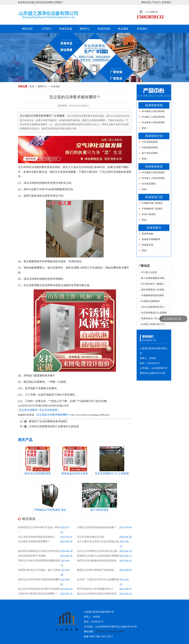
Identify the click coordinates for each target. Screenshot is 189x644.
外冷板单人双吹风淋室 (153, 122)
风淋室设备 (66, 29)
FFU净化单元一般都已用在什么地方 (159, 284)
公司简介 (47, 29)
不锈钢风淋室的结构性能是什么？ (158, 295)
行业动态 (55, 86)
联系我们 (167, 2)
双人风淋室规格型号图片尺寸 (155, 278)
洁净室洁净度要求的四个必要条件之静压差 (54, 426)
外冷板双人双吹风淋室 (153, 111)
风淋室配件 (154, 228)
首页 (32, 86)
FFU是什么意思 (148, 272)
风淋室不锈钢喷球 (151, 239)
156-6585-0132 (171, 319)
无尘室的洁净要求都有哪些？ (54, 415)
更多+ (145, 128)
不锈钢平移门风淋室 (152, 203)
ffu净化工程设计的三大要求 (154, 324)
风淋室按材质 (154, 167)
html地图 (120, 632)
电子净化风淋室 (150, 153)
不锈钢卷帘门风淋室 (152, 209)
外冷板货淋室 (149, 184)
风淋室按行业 (154, 136)
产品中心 (156, 2)
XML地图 (100, 632)
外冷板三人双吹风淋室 (153, 117)
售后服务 (123, 29)
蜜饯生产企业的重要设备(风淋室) (48, 421)
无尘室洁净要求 (28, 410)
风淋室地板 (147, 234)
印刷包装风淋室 (150, 148)
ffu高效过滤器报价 (150, 301)
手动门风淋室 (149, 214)
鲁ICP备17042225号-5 (102, 637)
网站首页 (146, 2)
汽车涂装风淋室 (150, 142)
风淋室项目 (104, 29)
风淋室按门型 (154, 197)
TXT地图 (110, 632)
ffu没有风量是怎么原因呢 (153, 313)
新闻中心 (85, 29)
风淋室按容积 (154, 105)
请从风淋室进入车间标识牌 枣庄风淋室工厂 (162, 290)
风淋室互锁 (147, 245)
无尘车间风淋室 (48, 410)
